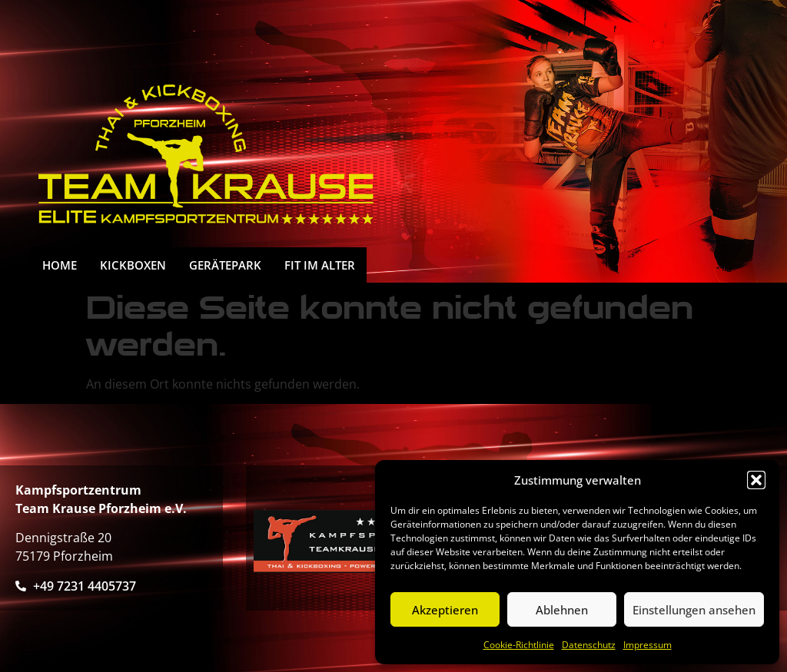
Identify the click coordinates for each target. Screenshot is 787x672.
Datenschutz (589, 645)
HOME (60, 265)
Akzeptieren (445, 610)
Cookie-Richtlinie (519, 645)
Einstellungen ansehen (694, 610)
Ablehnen (562, 610)
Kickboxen (133, 265)
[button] (756, 480)
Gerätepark (225, 265)
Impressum (648, 645)
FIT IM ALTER (320, 265)
